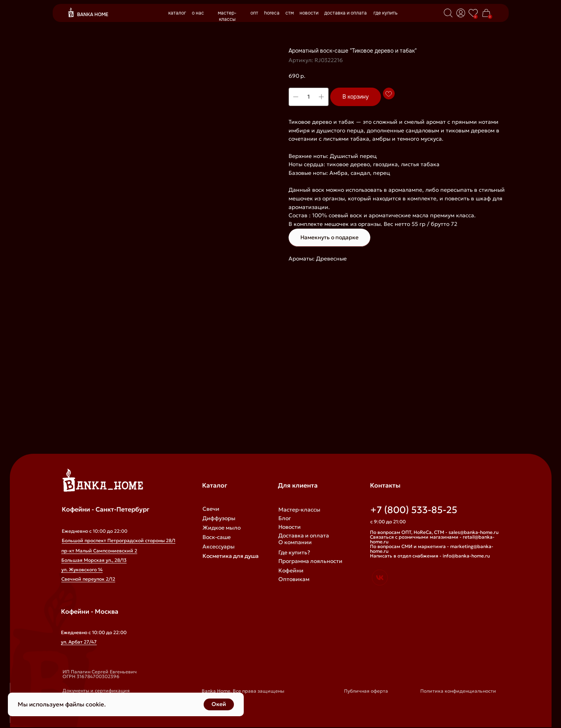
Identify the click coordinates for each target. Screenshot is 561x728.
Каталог (215, 485)
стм (290, 13)
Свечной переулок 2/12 (88, 579)
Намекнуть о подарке (329, 237)
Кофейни (291, 570)
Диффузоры (219, 518)
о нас (198, 13)
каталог (177, 13)
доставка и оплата (346, 13)
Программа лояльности (310, 561)
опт (254, 13)
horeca (272, 13)
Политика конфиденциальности (458, 691)
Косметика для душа (231, 556)
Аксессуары (219, 546)
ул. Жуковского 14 (82, 569)
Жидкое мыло (222, 528)
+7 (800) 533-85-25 (414, 510)
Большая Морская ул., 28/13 (94, 560)
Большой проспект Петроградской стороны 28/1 (119, 540)
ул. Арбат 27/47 (79, 642)
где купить (385, 13)
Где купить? (294, 552)
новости (309, 13)
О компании (295, 542)
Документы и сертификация (96, 690)
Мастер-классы (299, 510)
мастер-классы (227, 16)
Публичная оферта (366, 691)
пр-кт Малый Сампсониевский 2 (99, 551)
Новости (290, 527)
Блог (285, 518)
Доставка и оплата (304, 535)
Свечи (211, 509)
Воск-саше (217, 537)
